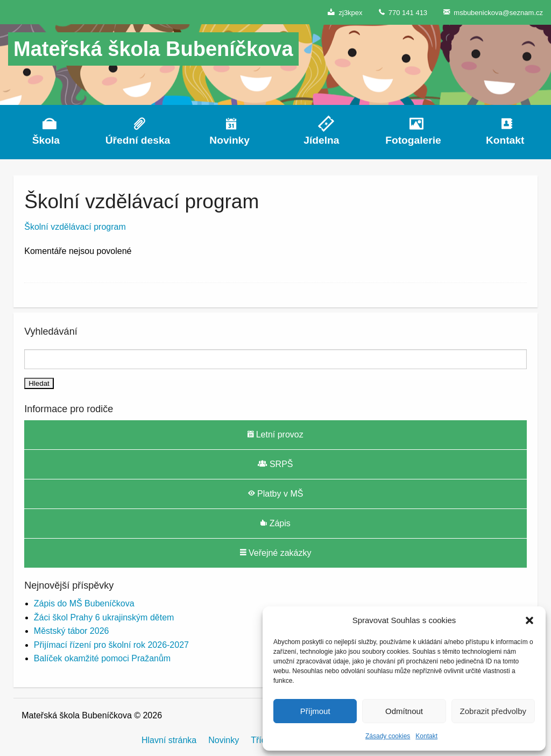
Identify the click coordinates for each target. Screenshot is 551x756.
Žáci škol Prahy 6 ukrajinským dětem (104, 617)
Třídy (260, 740)
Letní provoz (275, 434)
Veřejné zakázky (276, 553)
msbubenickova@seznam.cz (493, 12)
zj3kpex (345, 12)
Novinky (229, 140)
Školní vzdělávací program (75, 227)
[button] (529, 620)
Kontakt (426, 736)
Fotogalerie (413, 140)
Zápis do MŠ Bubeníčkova (84, 603)
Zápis (275, 523)
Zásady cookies (388, 736)
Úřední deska (138, 140)
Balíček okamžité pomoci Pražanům (102, 658)
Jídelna (321, 140)
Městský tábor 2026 (72, 631)
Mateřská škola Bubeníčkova (153, 49)
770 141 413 (403, 12)
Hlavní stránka (169, 740)
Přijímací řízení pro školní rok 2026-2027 (111, 645)
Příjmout (315, 711)
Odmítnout (404, 711)
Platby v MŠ (276, 493)
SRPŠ (275, 464)
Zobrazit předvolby (493, 711)
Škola (46, 140)
